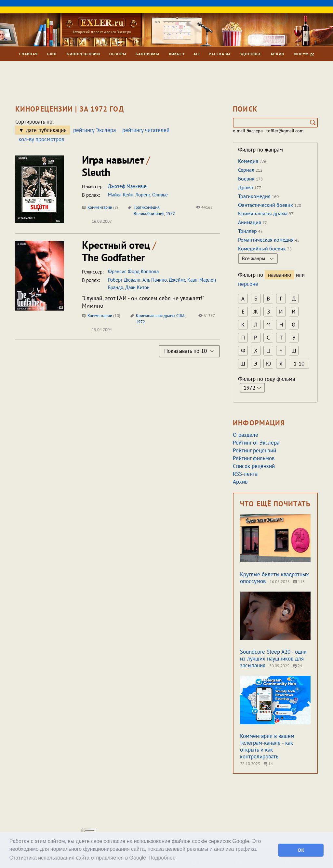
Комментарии (100, 207)
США (180, 316)
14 (268, 764)
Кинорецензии (83, 54)
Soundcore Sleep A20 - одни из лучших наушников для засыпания (273, 659)
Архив (278, 54)
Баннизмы (148, 54)
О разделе (246, 435)
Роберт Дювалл (124, 280)
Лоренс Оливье (152, 195)
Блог (53, 54)
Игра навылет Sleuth (116, 166)
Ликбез (177, 54)
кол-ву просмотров (41, 139)
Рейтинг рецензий (254, 450)
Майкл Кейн (121, 195)
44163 (204, 207)
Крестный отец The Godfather (119, 251)
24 (298, 666)
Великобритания (149, 214)
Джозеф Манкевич (128, 186)
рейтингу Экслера (94, 130)
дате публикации (46, 130)
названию (280, 275)
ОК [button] (301, 850)
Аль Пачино (155, 280)
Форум (304, 54)
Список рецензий (254, 466)
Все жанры (258, 258)
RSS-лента (245, 474)
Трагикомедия (147, 207)
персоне (248, 284)
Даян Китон (137, 287)
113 (299, 582)
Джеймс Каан (183, 280)
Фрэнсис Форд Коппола (133, 271)
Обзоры (118, 54)
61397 (207, 316)
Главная (28, 54)
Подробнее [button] (162, 858)
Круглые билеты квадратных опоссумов (274, 578)
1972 (170, 214)
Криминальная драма (155, 316)
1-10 (299, 364)
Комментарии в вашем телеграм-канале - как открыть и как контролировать (267, 746)
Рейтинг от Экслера (256, 443)
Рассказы (220, 54)
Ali (197, 54)
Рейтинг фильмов (254, 458)
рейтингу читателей (146, 130)
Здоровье (251, 54)
